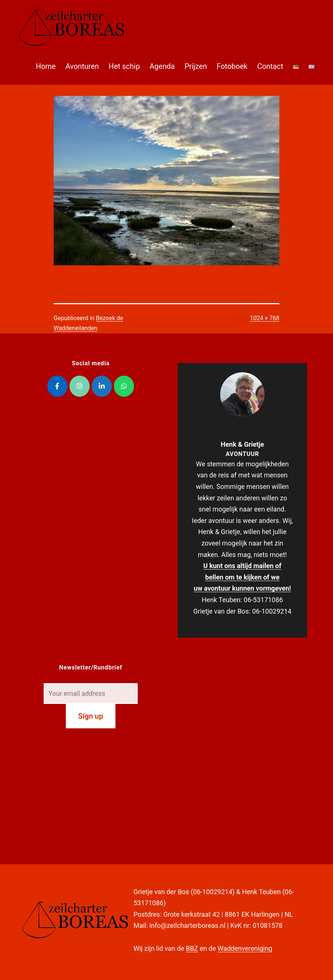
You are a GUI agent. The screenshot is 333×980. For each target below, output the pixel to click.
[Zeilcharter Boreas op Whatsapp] (124, 386)
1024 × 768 (265, 318)
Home (46, 66)
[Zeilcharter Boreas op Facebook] (57, 386)
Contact (270, 66)
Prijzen (196, 66)
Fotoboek (232, 66)
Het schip (124, 66)
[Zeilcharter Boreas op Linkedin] (102, 386)
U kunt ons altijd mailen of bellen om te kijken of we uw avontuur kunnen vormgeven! (243, 577)
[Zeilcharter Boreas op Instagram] (80, 386)
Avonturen (82, 66)
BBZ (192, 948)
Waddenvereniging (245, 948)
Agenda (162, 66)
